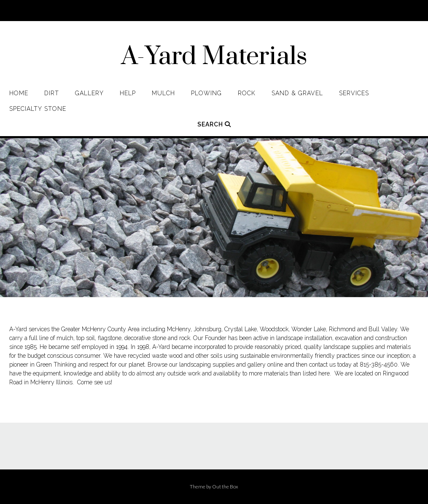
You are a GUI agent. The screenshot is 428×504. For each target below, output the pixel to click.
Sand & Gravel (297, 93)
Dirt (52, 93)
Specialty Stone (38, 109)
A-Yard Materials (214, 57)
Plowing (206, 93)
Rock (247, 93)
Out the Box (225, 487)
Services (354, 93)
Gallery (89, 93)
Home (19, 93)
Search (214, 124)
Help (128, 93)
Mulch (163, 93)
